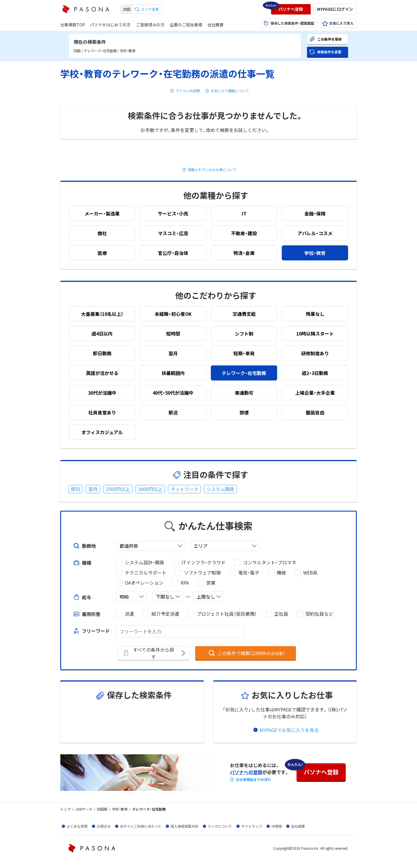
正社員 (281, 614)
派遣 (129, 614)
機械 (281, 573)
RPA (185, 583)
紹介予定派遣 (165, 614)
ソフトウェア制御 (202, 573)
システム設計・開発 (145, 562)
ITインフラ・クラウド (204, 562)
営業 (211, 583)
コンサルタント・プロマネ (270, 562)
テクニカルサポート (146, 573)
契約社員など (319, 614)
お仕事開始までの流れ (253, 780)
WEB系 (310, 573)
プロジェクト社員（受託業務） (227, 614)
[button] (291, 9)
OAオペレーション (144, 583)
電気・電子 (249, 573)
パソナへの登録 (246, 772)
